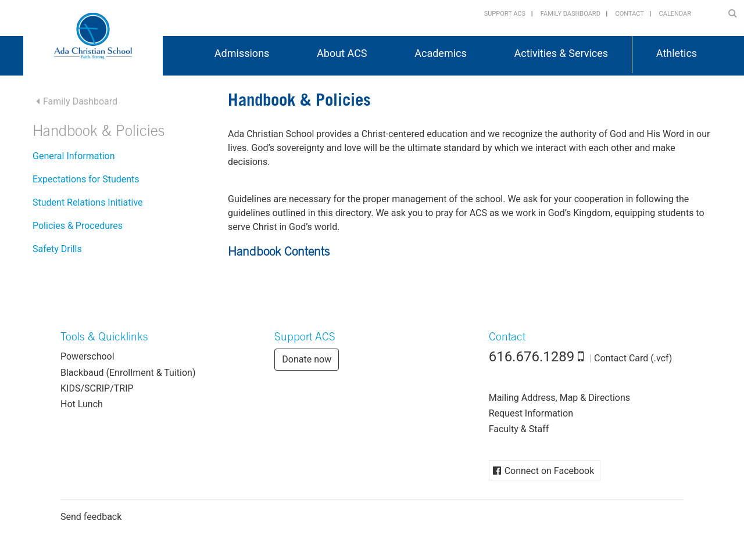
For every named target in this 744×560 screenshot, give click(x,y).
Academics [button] (441, 53)
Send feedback (91, 517)
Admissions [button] (242, 53)
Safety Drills (57, 249)
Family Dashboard (570, 14)
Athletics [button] (677, 53)
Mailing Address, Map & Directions (559, 398)
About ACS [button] (342, 53)
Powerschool (87, 356)
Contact (630, 14)
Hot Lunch (82, 404)
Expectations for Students (86, 179)
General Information (74, 156)
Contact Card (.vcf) (633, 358)
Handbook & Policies (99, 133)
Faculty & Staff (519, 429)
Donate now (307, 359)
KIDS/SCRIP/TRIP (97, 388)
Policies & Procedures (78, 226)
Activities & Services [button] (561, 53)
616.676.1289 (532, 357)
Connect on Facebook (550, 471)
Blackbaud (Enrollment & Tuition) (128, 373)
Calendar (675, 14)
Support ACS (505, 14)
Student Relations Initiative (88, 202)
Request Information (531, 413)
